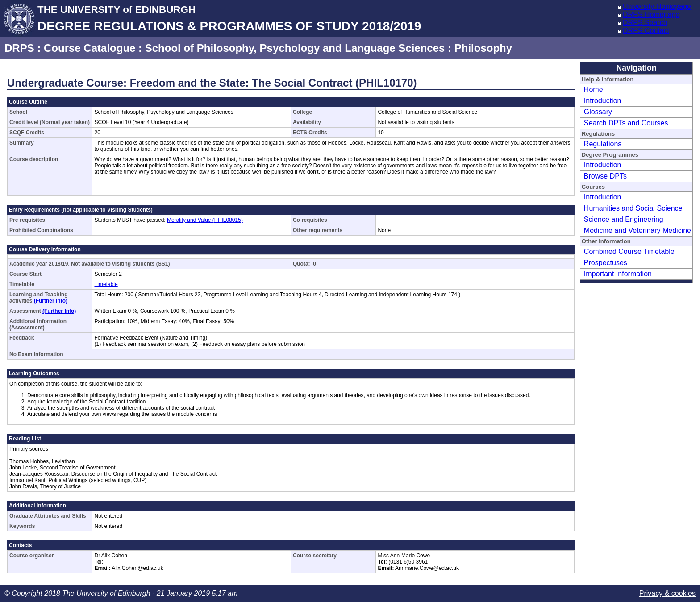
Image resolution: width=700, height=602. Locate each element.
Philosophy (483, 48)
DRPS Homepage (651, 15)
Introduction (603, 101)
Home (594, 89)
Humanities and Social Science (633, 208)
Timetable (106, 284)
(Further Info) (51, 301)
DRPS (19, 48)
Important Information (618, 274)
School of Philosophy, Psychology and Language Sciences (295, 48)
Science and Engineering (624, 219)
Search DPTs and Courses (626, 123)
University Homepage (657, 6)
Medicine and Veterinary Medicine (637, 230)
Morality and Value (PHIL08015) (205, 220)
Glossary (598, 112)
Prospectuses (606, 263)
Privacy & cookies (667, 593)
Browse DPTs (605, 176)
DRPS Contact (646, 31)
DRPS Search (645, 23)
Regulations (603, 144)
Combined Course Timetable (629, 251)
